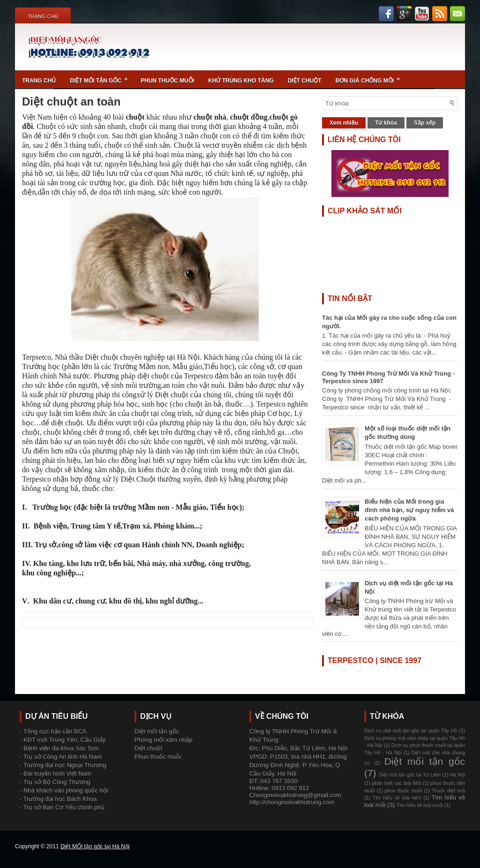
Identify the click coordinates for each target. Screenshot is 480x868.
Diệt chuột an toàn (71, 102)
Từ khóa (386, 123)
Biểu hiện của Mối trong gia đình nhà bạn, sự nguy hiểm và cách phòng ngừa (409, 510)
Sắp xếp (425, 123)
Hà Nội (457, 775)
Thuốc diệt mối (448, 791)
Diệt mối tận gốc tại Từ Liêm (410, 775)
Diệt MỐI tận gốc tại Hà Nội (95, 846)
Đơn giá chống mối (371, 77)
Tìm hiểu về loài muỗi (420, 805)
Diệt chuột (305, 81)
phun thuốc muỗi (404, 791)
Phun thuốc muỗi (167, 81)
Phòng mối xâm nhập (163, 740)
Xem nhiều (344, 123)
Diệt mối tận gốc (102, 77)
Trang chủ (43, 16)
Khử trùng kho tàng (241, 81)
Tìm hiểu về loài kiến (397, 798)
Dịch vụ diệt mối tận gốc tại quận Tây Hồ (411, 731)
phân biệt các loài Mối (397, 783)
